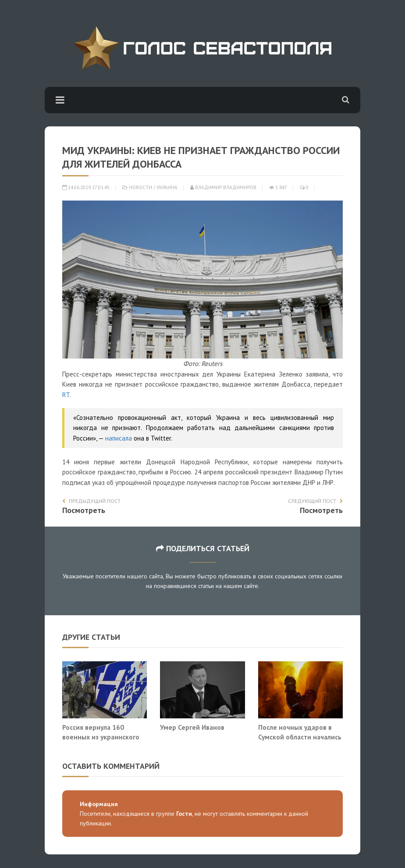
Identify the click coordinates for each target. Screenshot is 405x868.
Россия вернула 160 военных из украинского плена (101, 737)
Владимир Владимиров (223, 187)
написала (119, 438)
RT (66, 395)
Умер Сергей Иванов (192, 727)
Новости (140, 187)
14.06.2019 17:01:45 (86, 187)
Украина (167, 187)
